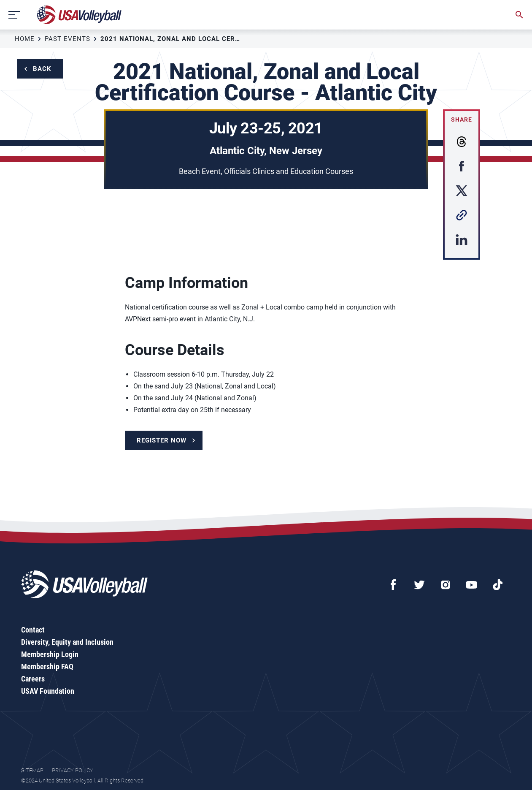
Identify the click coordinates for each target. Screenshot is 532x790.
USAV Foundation (48, 691)
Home (25, 39)
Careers (33, 679)
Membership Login (50, 654)
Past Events (68, 39)
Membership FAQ (47, 666)
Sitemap (32, 770)
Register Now (162, 440)
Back (42, 69)
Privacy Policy (73, 770)
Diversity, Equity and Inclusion (67, 642)
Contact (33, 630)
